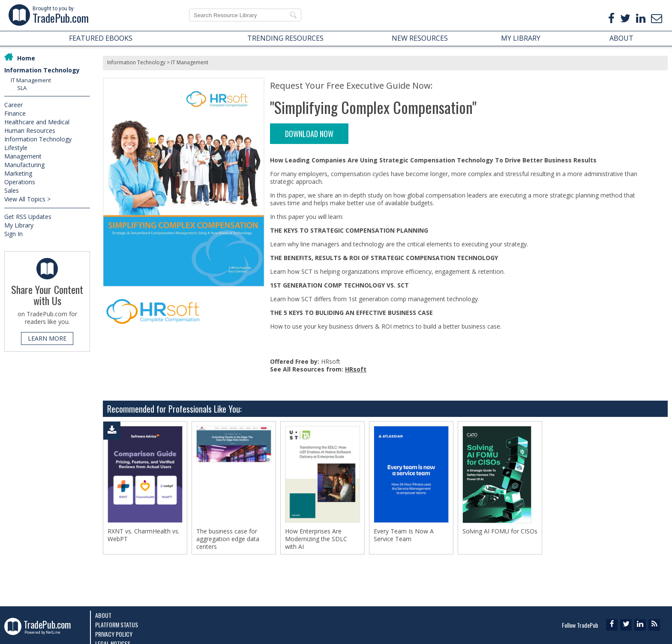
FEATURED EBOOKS (101, 38)
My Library (19, 225)
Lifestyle (16, 148)
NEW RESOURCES (420, 38)
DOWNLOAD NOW (309, 134)
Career (13, 105)
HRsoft (356, 369)
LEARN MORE (47, 338)
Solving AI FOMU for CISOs (500, 531)
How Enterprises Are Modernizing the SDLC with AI (316, 539)
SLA (22, 88)
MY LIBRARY (521, 38)
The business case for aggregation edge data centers (228, 539)
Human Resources (30, 130)
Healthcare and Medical (37, 122)
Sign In (13, 234)
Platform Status (117, 625)
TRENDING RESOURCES (285, 38)
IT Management (31, 80)
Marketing (18, 173)
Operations (20, 182)
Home (26, 58)
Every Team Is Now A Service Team (404, 535)
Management (23, 156)
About (103, 615)
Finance (15, 113)
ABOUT (621, 38)
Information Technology (42, 70)
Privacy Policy (114, 634)
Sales (12, 190)
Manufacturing (24, 165)
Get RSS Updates (28, 217)
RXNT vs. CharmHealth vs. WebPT (144, 535)
